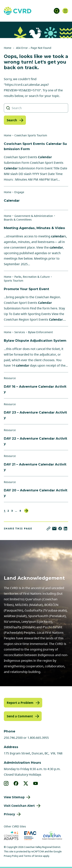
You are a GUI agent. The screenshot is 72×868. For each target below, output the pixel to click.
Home (8, 48)
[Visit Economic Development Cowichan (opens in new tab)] (52, 836)
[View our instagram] (6, 783)
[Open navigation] (65, 11)
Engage (19, 192)
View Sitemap (14, 797)
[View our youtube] (36, 783)
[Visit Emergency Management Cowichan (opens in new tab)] (30, 836)
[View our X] (26, 783)
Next (26, 511)
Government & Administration (34, 216)
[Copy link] (48, 529)
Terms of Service (33, 856)
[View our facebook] (16, 783)
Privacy (9, 814)
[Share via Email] (54, 529)
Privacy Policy (11, 856)
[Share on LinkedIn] (65, 529)
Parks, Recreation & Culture (32, 277)
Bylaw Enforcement (40, 332)
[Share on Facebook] (60, 529)
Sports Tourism (14, 281)
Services (20, 332)
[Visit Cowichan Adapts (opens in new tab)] (11, 836)
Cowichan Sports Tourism (31, 135)
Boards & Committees (18, 220)
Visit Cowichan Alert (19, 806)
